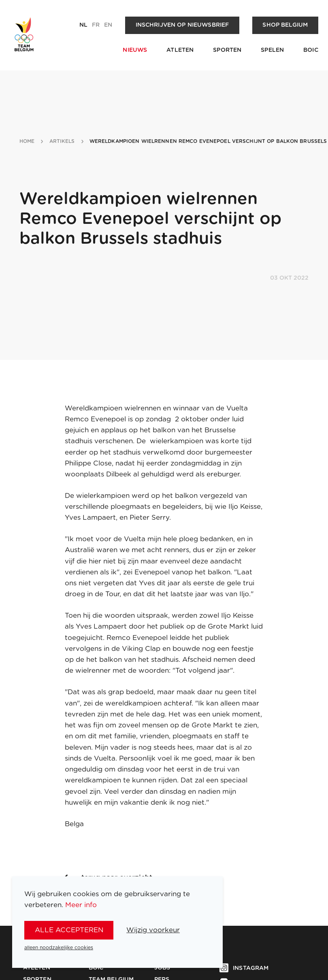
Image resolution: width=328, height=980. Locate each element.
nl (83, 25)
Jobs (162, 968)
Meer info (81, 905)
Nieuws (135, 50)
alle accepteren (69, 930)
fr (96, 25)
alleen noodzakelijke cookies (59, 948)
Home (27, 141)
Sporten (227, 50)
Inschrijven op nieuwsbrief (182, 25)
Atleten (180, 50)
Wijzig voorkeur (153, 930)
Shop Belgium (285, 25)
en (108, 25)
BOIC (311, 50)
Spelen (272, 50)
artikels (62, 141)
